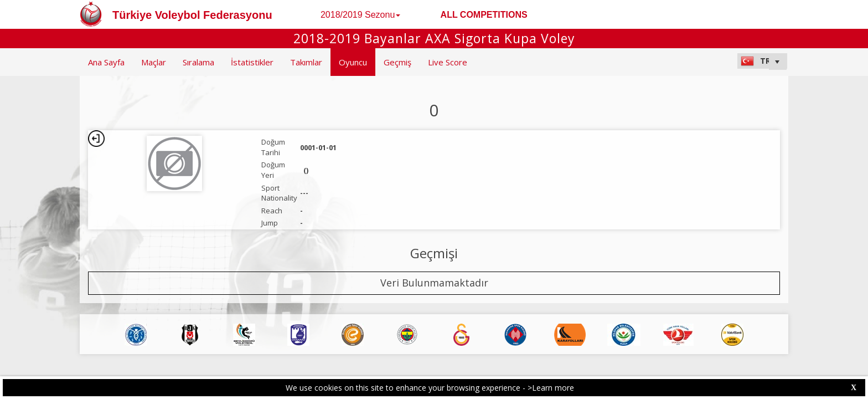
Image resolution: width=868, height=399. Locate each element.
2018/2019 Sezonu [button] (360, 15)
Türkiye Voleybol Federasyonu (192, 15)
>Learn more (551, 388)
